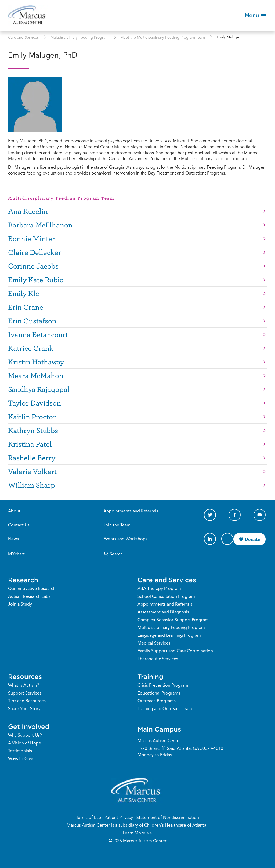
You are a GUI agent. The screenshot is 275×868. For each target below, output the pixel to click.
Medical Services (154, 643)
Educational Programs (159, 693)
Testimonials (20, 751)
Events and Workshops (125, 539)
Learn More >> (137, 833)
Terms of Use (88, 818)
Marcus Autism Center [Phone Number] (159, 741)
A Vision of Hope (25, 743)
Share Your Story (24, 709)
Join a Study (20, 605)
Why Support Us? (25, 736)
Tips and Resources (27, 701)
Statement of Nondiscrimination (168, 818)
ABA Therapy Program (159, 589)
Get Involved (29, 726)
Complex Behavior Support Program (173, 620)
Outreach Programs (157, 701)
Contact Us (19, 525)
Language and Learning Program (169, 636)
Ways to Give (21, 759)
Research (23, 580)
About (14, 511)
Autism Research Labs (29, 597)
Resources (25, 677)
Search (113, 554)
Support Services (25, 693)
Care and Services (23, 38)
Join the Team (117, 525)
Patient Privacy (119, 818)
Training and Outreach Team (165, 709)
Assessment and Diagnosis (163, 612)
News (13, 539)
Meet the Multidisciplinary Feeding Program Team (163, 38)
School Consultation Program (166, 597)
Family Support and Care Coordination (175, 651)
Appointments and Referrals (131, 511)
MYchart (16, 554)
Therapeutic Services (158, 659)
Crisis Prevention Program (163, 686)
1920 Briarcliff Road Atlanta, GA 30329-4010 (180, 749)
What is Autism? (24, 686)
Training (150, 677)
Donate (252, 539)
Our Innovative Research (32, 589)
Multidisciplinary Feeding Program (79, 38)
